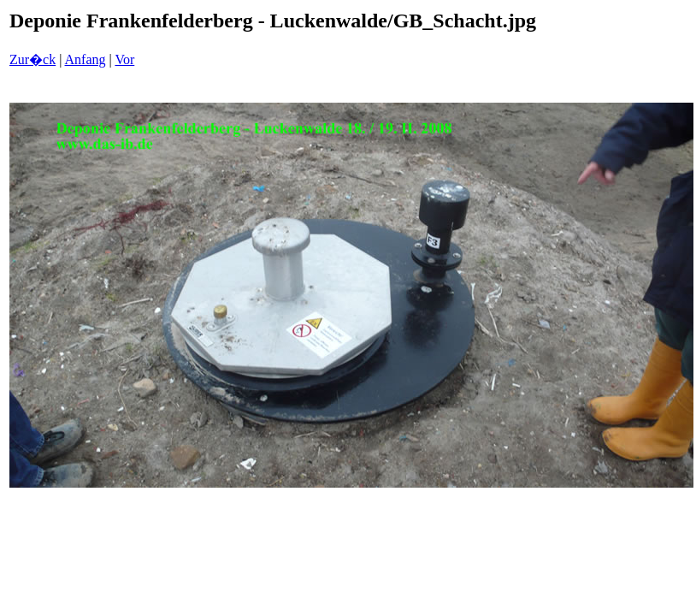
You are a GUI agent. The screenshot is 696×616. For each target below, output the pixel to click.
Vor (124, 59)
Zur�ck (32, 59)
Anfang (86, 59)
